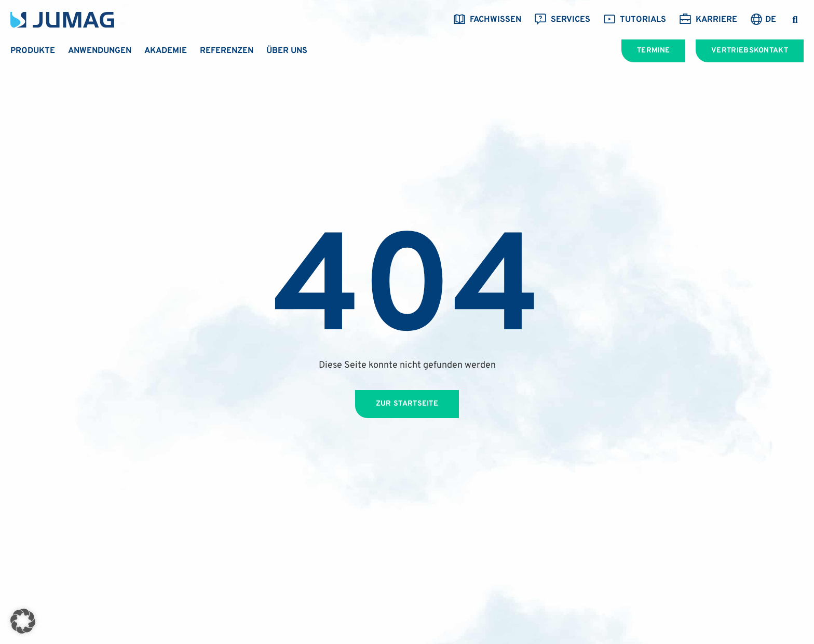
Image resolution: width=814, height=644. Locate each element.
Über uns (287, 51)
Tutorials (635, 20)
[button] (795, 20)
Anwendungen (100, 51)
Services (562, 20)
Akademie (166, 51)
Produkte (33, 51)
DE (771, 20)
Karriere (708, 20)
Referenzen (227, 51)
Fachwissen (487, 20)
